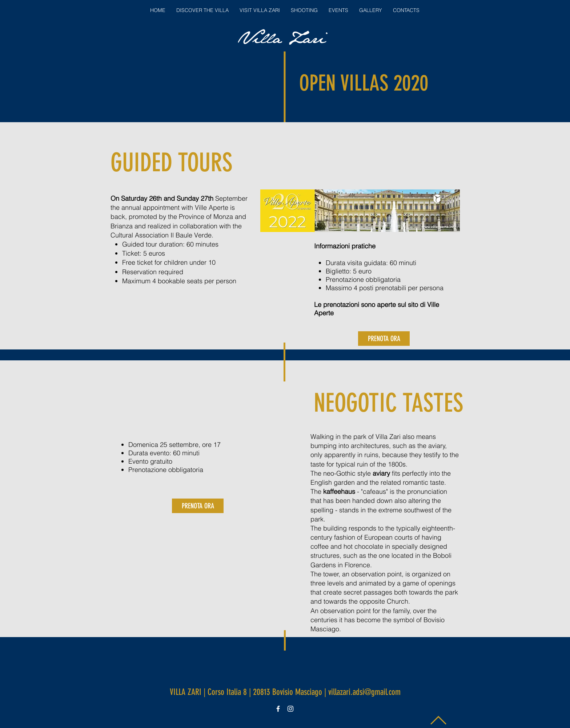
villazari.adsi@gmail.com (364, 692)
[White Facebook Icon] (278, 709)
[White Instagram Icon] (290, 709)
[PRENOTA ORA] (384, 339)
